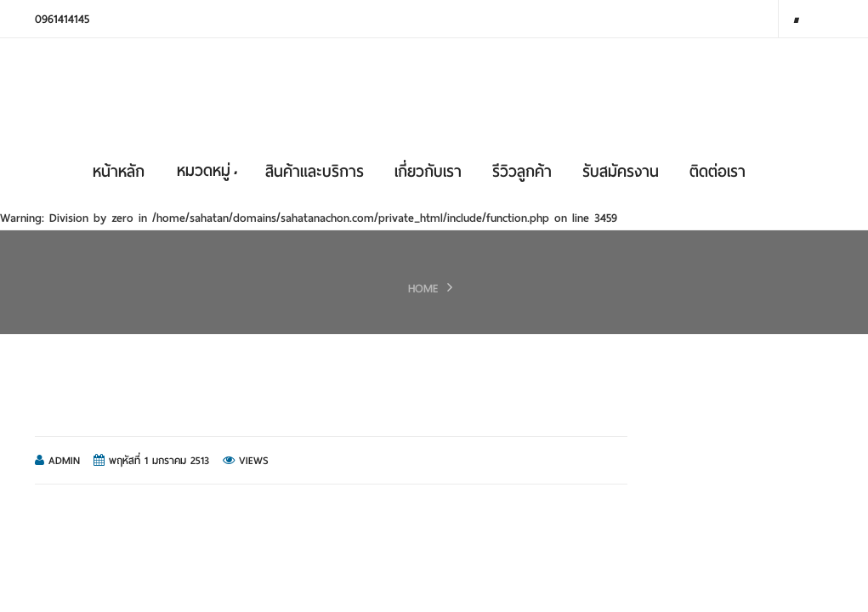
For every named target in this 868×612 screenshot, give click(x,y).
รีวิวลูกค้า (522, 171)
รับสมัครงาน (621, 171)
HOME (423, 289)
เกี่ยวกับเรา (428, 171)
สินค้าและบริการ (315, 171)
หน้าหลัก (119, 171)
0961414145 (62, 19)
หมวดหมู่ (207, 170)
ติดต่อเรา (718, 171)
